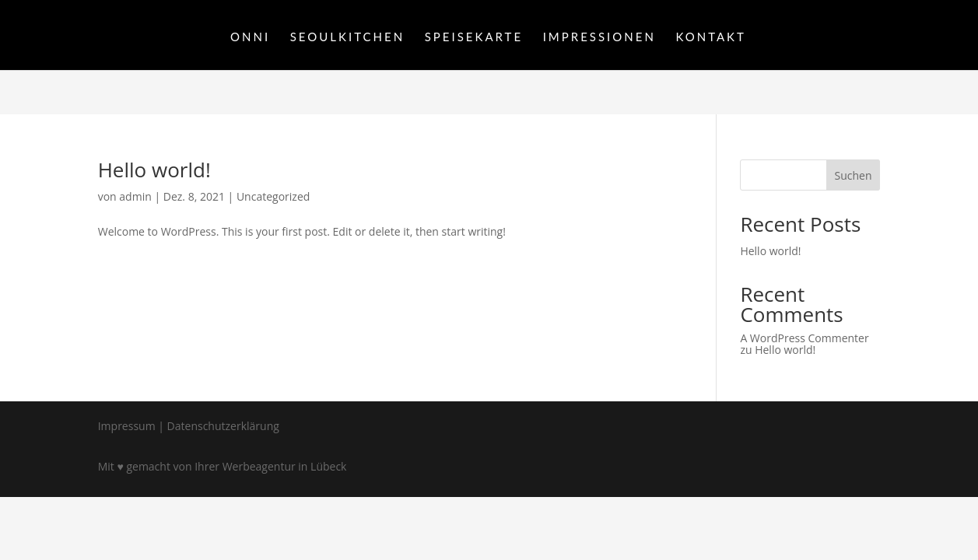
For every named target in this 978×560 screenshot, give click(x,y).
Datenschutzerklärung (223, 426)
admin (135, 196)
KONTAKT (711, 37)
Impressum (127, 426)
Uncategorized (273, 196)
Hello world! (154, 170)
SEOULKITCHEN (347, 37)
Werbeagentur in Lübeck (285, 466)
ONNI (250, 37)
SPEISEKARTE (474, 37)
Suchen (853, 175)
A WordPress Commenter (804, 338)
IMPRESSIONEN (599, 37)
